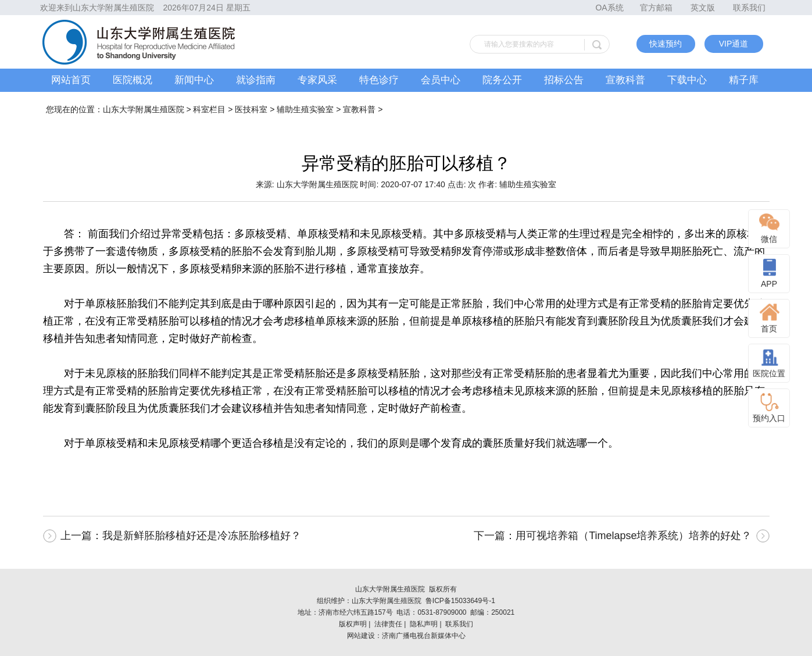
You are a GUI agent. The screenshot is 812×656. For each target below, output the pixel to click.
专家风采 (317, 80)
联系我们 (749, 8)
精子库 (744, 80)
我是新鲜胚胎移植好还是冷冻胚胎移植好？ (202, 536)
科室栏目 (209, 109)
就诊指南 (256, 80)
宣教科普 (625, 80)
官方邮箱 (656, 8)
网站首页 (71, 80)
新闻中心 (194, 80)
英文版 (703, 8)
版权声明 (353, 624)
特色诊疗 (379, 80)
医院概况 (133, 80)
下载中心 (687, 80)
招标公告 (564, 80)
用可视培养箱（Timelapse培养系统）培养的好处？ (634, 536)
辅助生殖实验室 (305, 109)
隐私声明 (424, 624)
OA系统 (609, 8)
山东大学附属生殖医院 (144, 109)
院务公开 (502, 80)
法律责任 (388, 624)
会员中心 (441, 80)
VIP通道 (734, 44)
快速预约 (666, 44)
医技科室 (251, 109)
